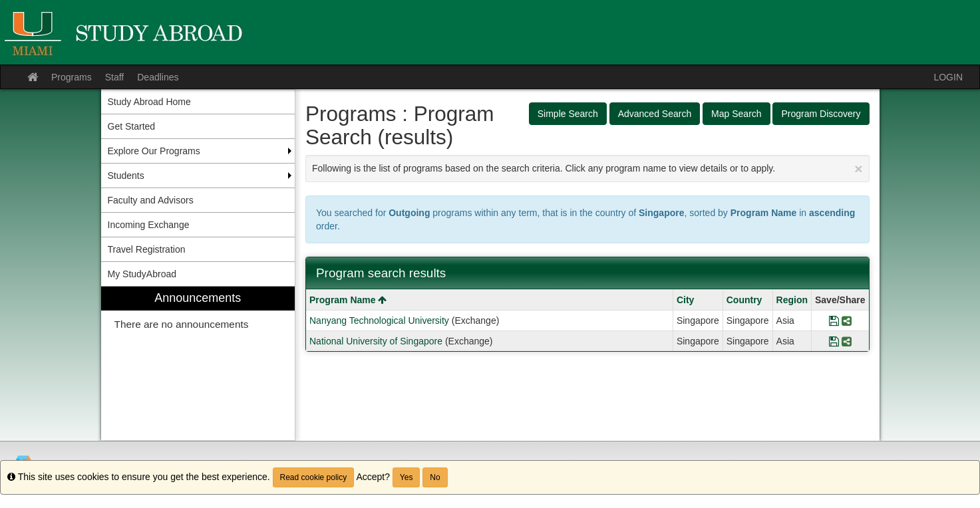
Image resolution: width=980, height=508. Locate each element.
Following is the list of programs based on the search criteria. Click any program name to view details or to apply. (587, 169)
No (435, 477)
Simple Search (568, 114)
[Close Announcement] (858, 169)
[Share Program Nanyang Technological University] (847, 320)
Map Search (736, 114)
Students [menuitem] (126, 176)
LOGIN (948, 77)
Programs (72, 77)
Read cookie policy (314, 477)
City (685, 300)
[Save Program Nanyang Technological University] (834, 320)
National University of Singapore (376, 341)
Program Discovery (821, 114)
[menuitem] (198, 363)
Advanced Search (655, 114)
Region (792, 300)
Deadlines (158, 77)
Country (744, 300)
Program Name (348, 300)
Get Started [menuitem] (132, 126)
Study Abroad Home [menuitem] (149, 102)
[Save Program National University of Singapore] (834, 341)
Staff (115, 77)
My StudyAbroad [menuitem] (142, 274)
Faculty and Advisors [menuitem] (151, 200)
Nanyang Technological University (379, 320)
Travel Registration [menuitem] (147, 249)
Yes (407, 477)
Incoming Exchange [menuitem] (149, 225)
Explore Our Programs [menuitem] (154, 151)
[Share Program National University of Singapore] (847, 341)
